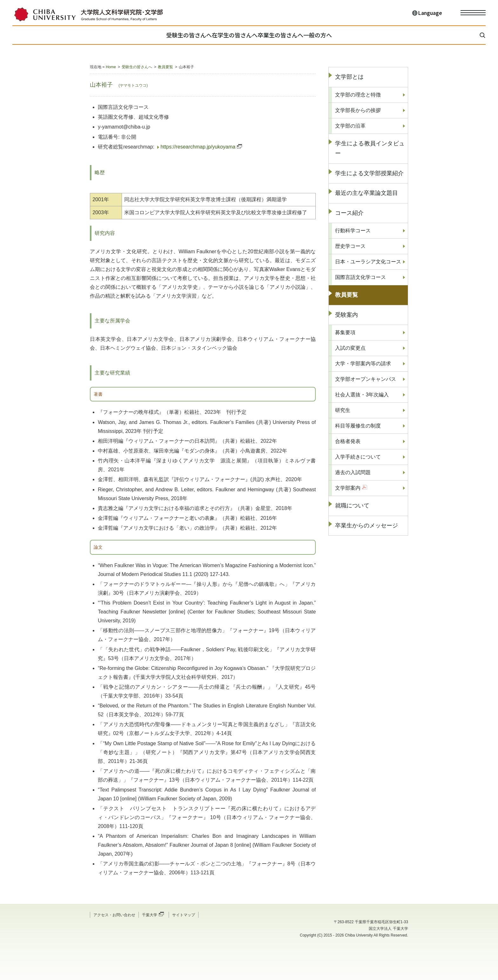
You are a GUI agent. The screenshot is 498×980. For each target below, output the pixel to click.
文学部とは (349, 77)
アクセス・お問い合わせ (114, 915)
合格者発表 (348, 441)
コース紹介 (349, 213)
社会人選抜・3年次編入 (362, 395)
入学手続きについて (358, 457)
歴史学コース (350, 246)
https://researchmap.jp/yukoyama (198, 147)
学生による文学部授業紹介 (369, 173)
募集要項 (345, 332)
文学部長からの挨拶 (358, 110)
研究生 (343, 410)
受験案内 (347, 315)
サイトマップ (184, 915)
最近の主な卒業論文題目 (367, 193)
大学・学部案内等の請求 (363, 364)
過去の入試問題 (353, 472)
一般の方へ (341, 35)
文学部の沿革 (350, 126)
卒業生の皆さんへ (288, 35)
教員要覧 (165, 67)
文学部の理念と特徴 (358, 95)
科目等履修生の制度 (358, 426)
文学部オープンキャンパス (366, 379)
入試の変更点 (350, 348)
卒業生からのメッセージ (367, 526)
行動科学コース (353, 231)
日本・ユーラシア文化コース (368, 262)
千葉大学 (150, 915)
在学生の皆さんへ (227, 35)
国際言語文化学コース (360, 277)
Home (111, 67)
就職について (352, 506)
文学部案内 (348, 488)
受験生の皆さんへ (165, 35)
